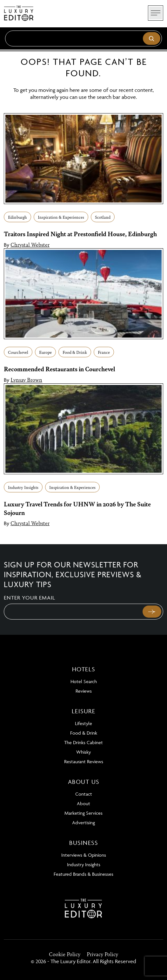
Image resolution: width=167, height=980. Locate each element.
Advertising (83, 822)
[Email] (73, 612)
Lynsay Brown (26, 380)
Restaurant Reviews (84, 761)
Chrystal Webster (30, 244)
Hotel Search (84, 681)
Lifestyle (83, 723)
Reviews (84, 691)
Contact (84, 794)
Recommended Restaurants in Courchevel (60, 369)
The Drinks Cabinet (83, 742)
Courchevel (18, 352)
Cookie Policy (65, 954)
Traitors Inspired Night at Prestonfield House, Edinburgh (80, 234)
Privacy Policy (102, 954)
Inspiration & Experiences (61, 217)
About (83, 803)
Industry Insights (23, 487)
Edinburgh (17, 217)
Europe (45, 352)
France (104, 352)
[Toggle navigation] (156, 13)
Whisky (83, 752)
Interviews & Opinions (84, 855)
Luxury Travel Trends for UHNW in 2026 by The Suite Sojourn (77, 508)
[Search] (83, 38)
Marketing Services (83, 813)
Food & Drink (75, 352)
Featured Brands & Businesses (83, 874)
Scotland (103, 217)
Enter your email (30, 598)
